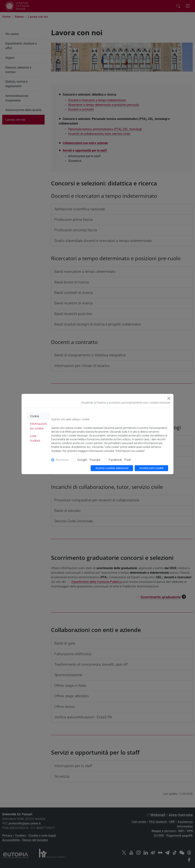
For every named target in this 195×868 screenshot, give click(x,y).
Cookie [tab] (34, 416)
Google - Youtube (89, 460)
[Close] (169, 398)
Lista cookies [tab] (35, 438)
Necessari (62, 460)
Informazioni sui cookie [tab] (38, 426)
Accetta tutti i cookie (151, 468)
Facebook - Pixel (120, 460)
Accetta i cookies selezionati (112, 468)
